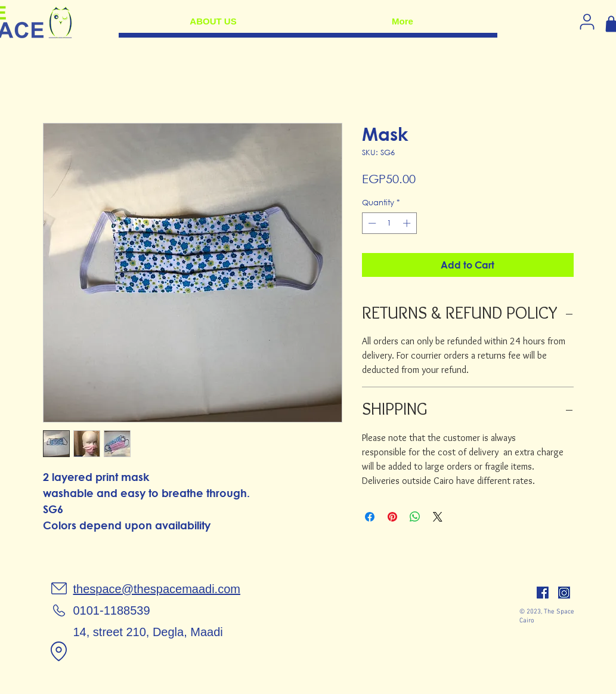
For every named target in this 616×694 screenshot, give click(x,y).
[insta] (564, 593)
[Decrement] (371, 223)
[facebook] (543, 593)
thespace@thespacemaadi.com (157, 589)
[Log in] (587, 21)
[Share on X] (438, 517)
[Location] (59, 651)
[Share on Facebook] (370, 517)
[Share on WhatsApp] (415, 517)
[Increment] (408, 223)
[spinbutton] (389, 223)
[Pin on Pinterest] (392, 517)
